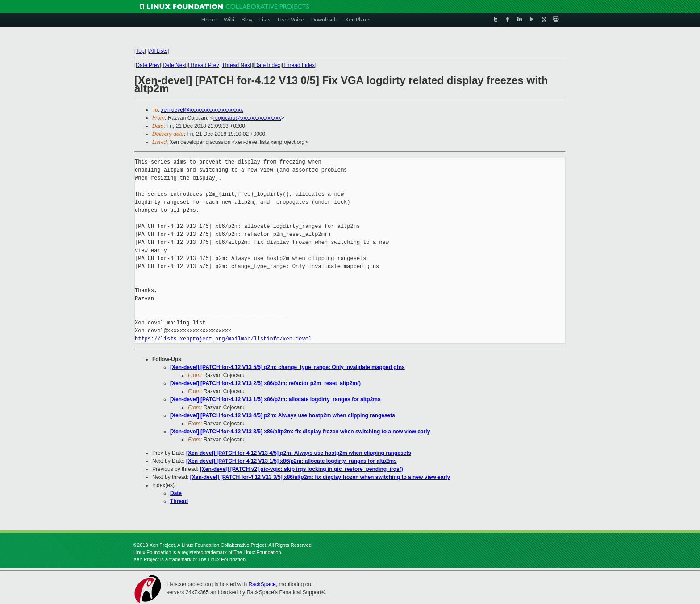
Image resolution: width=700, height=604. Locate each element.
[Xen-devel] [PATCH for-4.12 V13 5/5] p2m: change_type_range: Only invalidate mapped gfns (287, 367)
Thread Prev (204, 65)
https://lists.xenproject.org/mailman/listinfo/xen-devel (223, 339)
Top (140, 51)
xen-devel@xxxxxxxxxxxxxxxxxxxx (202, 110)
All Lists (158, 51)
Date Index (267, 65)
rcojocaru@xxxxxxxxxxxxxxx (247, 118)
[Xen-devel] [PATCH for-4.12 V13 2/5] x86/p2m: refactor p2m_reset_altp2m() (265, 383)
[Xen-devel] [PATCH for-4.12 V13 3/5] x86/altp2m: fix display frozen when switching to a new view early (300, 432)
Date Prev (148, 65)
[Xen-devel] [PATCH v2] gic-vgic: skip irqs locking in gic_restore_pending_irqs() (302, 469)
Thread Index (299, 65)
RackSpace (262, 584)
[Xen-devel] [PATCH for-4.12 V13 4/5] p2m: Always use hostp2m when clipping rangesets (283, 415)
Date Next (174, 65)
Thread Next (237, 65)
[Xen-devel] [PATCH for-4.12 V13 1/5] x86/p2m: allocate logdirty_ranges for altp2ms (275, 399)
